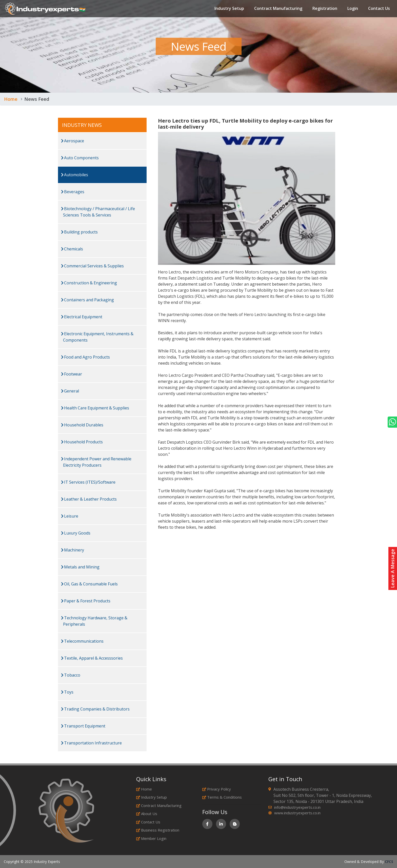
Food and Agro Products (85, 357)
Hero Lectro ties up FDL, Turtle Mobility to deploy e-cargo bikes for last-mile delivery (245, 124)
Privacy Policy (217, 789)
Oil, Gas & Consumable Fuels (89, 584)
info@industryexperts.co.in (297, 807)
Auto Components (80, 158)
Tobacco (71, 675)
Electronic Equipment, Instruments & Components (97, 337)
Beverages (73, 192)
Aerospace (73, 141)
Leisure (70, 516)
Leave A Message (392, 568)
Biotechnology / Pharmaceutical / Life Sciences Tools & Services (98, 212)
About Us (147, 814)
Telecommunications (82, 641)
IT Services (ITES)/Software (88, 482)
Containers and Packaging (87, 300)
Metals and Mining (80, 567)
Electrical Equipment (82, 317)
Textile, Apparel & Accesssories (92, 658)
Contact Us (379, 9)
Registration (325, 9)
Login (353, 9)
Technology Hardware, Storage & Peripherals (94, 621)
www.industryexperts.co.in (297, 813)
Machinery (73, 550)
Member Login (151, 838)
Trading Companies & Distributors (95, 709)
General (70, 391)
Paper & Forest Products (86, 601)
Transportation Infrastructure (91, 743)
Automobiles (75, 175)
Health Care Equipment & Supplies (95, 408)
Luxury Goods (76, 533)
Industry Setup (229, 9)
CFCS (389, 862)
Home (11, 99)
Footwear (72, 374)
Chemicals (72, 249)
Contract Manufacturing (278, 9)
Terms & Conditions (222, 797)
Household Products (82, 442)
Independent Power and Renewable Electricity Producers (96, 462)
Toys (67, 692)
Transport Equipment (83, 726)
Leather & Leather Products (89, 499)
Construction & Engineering (89, 283)
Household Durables (82, 425)
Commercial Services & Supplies (92, 266)
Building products (79, 232)
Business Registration (158, 830)
